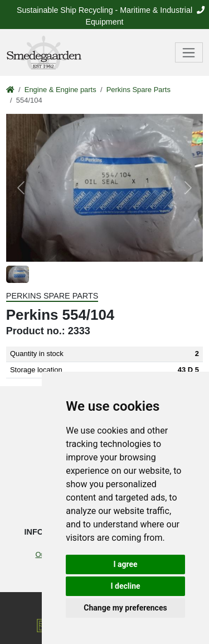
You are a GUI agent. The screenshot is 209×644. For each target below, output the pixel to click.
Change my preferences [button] (125, 608)
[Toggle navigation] (189, 52)
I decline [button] (125, 586)
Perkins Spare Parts (138, 90)
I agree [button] (125, 564)
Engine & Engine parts (60, 90)
